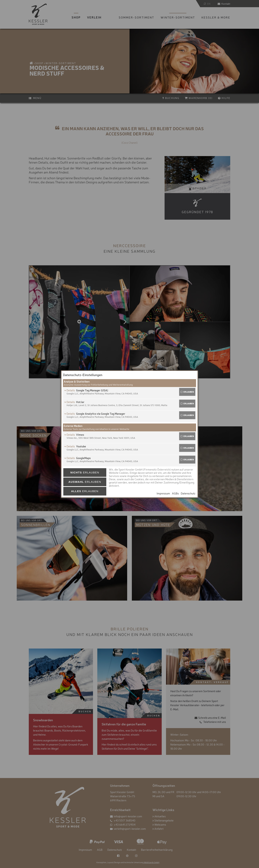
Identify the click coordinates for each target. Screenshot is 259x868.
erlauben (189, 392)
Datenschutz (188, 493)
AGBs (175, 493)
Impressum (163, 493)
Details (71, 390)
